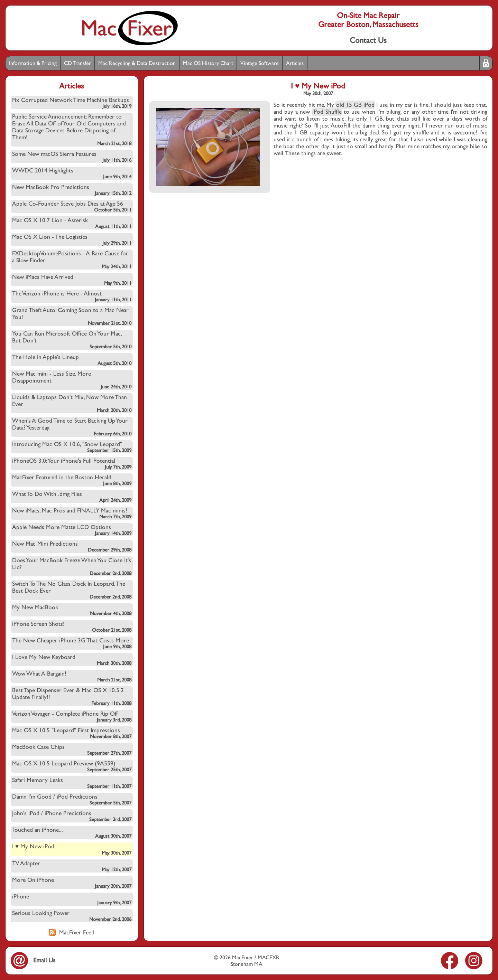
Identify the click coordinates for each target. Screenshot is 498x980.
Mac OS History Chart (208, 63)
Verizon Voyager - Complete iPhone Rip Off (72, 716)
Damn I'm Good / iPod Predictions (72, 799)
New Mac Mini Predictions (72, 546)
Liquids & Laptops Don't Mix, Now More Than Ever (72, 403)
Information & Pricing (33, 63)
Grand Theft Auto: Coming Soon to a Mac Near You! (72, 316)
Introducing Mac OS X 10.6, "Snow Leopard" (72, 447)
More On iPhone (72, 883)
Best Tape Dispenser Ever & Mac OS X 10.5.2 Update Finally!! (72, 696)
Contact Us (368, 40)
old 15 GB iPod (356, 105)
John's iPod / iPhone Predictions (72, 816)
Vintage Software (260, 63)
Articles (295, 63)
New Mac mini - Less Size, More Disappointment (72, 380)
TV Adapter (72, 866)
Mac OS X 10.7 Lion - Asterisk (72, 223)
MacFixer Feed (72, 932)
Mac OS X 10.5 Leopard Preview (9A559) (72, 766)
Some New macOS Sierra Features (72, 157)
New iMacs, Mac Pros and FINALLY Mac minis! (72, 513)
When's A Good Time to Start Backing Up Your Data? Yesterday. (72, 427)
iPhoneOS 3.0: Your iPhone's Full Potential (72, 463)
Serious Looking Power (72, 916)
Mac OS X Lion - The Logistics (72, 239)
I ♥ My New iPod (72, 849)
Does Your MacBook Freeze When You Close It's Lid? (72, 566)
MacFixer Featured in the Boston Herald (72, 480)
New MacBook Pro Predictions (72, 190)
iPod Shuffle (327, 112)
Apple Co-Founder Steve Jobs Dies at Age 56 (72, 206)
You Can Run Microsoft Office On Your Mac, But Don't (72, 340)
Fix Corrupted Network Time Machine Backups (72, 103)
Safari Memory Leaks (72, 783)
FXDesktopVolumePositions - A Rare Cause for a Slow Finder (72, 260)
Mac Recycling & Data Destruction (137, 63)
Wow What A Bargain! (72, 676)
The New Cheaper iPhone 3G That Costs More (72, 643)
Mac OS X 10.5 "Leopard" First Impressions (72, 733)
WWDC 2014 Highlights (72, 173)
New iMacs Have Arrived (72, 280)
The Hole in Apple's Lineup (72, 360)
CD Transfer (77, 63)
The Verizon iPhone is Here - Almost (72, 296)
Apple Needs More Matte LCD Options (72, 530)
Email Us (33, 960)
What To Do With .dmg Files (72, 497)
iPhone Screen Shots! (72, 626)
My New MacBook (72, 610)
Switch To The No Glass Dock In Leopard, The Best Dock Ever (72, 590)
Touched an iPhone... (72, 832)
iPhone (72, 899)
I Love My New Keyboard (72, 660)
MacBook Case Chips (72, 750)
